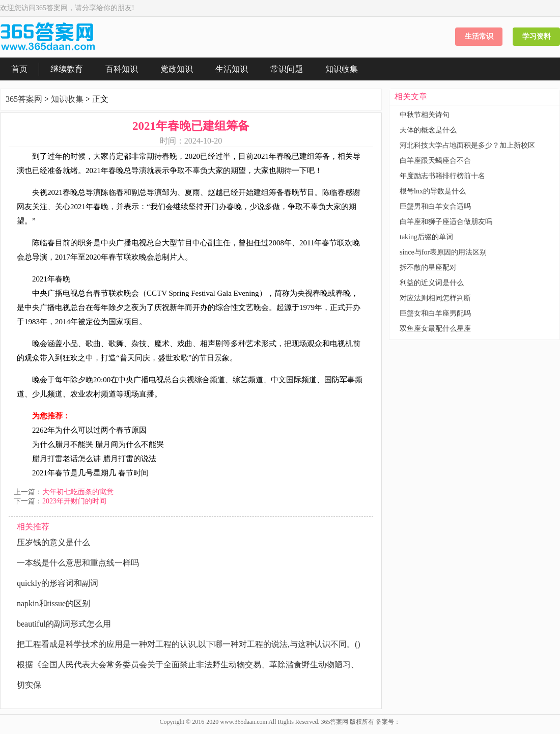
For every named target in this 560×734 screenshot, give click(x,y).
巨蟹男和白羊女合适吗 (435, 206)
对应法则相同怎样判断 (435, 298)
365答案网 (24, 99)
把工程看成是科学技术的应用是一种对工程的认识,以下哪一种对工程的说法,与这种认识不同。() (189, 644)
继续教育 (67, 69)
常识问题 (287, 69)
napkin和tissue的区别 (53, 603)
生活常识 (479, 36)
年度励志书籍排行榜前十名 (442, 176)
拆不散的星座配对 (428, 267)
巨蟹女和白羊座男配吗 (435, 313)
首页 (19, 69)
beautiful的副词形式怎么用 (64, 624)
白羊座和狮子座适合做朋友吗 (446, 222)
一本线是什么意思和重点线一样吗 (78, 563)
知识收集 (342, 69)
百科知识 (122, 69)
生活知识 (232, 69)
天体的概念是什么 (428, 130)
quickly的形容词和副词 (58, 583)
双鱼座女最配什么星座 (435, 329)
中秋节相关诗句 (425, 115)
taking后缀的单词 (426, 237)
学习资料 (537, 36)
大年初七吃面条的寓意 (78, 492)
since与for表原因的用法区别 (443, 252)
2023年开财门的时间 (74, 501)
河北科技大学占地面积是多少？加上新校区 (467, 145)
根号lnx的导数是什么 (433, 191)
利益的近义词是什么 (432, 283)
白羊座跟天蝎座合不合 (435, 161)
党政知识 (177, 69)
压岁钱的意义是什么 (53, 542)
